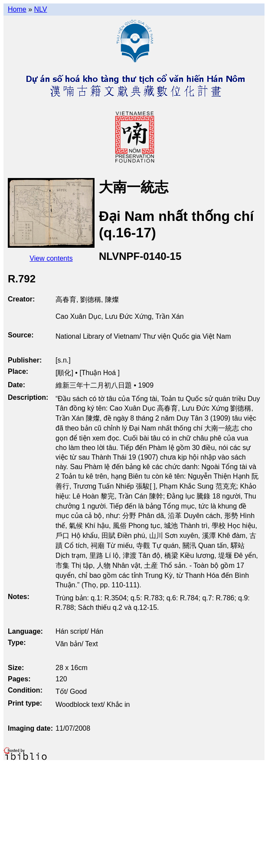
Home (17, 9)
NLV (40, 9)
